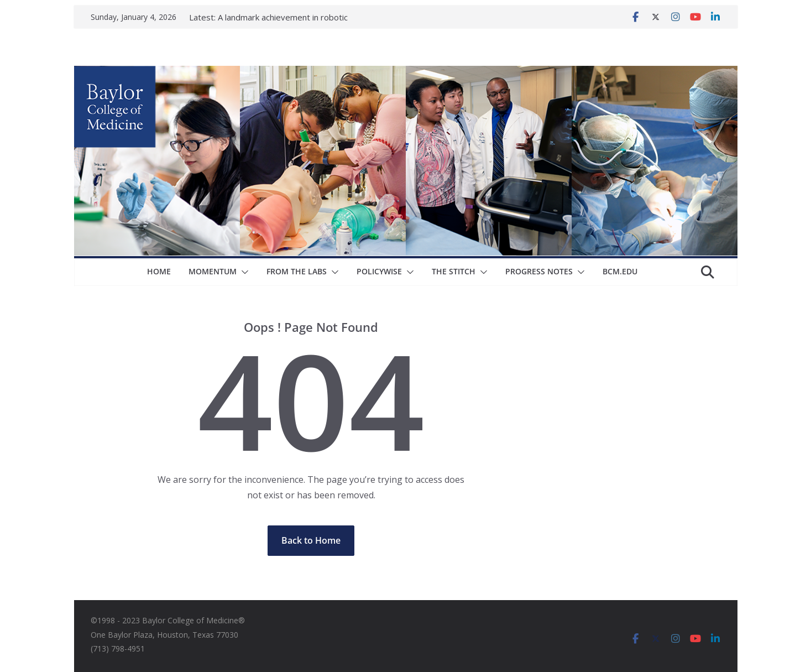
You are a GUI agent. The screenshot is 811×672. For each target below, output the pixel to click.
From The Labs (297, 271)
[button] (243, 272)
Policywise (379, 271)
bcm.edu (620, 271)
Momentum (213, 271)
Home (159, 271)
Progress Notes (539, 271)
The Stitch (454, 271)
